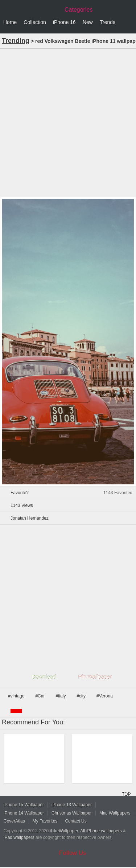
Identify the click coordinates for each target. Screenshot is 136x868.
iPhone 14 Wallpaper (24, 813)
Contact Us (76, 821)
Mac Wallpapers (115, 813)
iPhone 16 (64, 22)
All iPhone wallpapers (101, 831)
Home (10, 22)
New (88, 22)
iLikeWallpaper (64, 831)
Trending (16, 41)
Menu (129, 23)
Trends (108, 22)
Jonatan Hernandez (30, 518)
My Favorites (45, 821)
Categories (79, 10)
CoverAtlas (14, 821)
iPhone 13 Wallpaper (72, 805)
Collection (35, 22)
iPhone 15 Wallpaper (24, 805)
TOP (126, 794)
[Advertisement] (68, 122)
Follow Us (73, 853)
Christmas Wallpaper (72, 813)
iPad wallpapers (19, 837)
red (16, 711)
